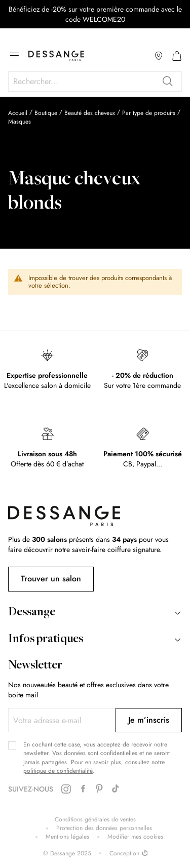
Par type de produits (149, 113)
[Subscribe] (149, 720)
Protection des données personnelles (104, 828)
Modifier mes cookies (135, 837)
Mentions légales (67, 837)
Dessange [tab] (32, 613)
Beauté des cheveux (90, 113)
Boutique (46, 113)
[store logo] (56, 56)
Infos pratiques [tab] (46, 640)
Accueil (18, 113)
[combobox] (95, 82)
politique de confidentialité (58, 771)
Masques (20, 122)
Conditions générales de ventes (95, 820)
